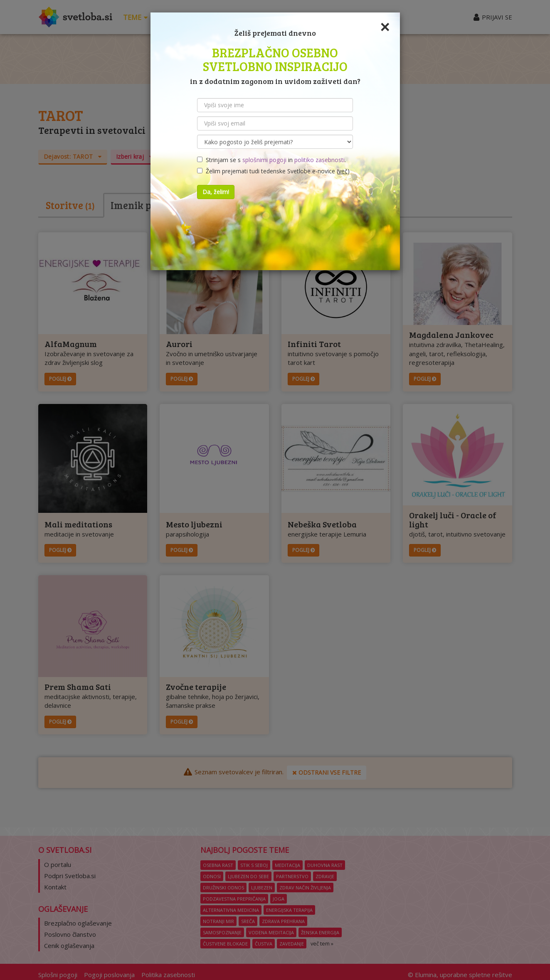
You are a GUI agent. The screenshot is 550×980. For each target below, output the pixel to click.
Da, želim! (216, 192)
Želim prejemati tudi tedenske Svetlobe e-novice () (273, 171)
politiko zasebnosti (319, 160)
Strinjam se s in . (271, 160)
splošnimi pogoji (264, 160)
